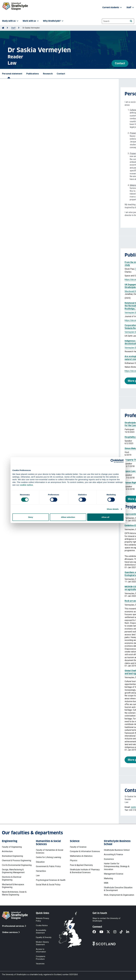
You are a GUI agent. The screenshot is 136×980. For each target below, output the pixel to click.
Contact (120, 63)
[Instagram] (117, 932)
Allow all (105, 517)
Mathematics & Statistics (81, 856)
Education (40, 862)
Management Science (114, 874)
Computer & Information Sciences (85, 851)
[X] (110, 932)
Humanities (41, 871)
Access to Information (41, 950)
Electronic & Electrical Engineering (12, 878)
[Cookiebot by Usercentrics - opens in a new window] (112, 461)
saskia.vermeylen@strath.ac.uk (26, 807)
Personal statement (12, 74)
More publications (20, 381)
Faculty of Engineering (12, 847)
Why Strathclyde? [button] (53, 21)
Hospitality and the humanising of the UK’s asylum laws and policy (37, 437)
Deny (31, 517)
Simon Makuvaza (14, 448)
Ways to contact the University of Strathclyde (106, 920)
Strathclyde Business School (117, 850)
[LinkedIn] (129, 932)
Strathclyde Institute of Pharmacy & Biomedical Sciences (85, 871)
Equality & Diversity (44, 937)
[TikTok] (123, 932)
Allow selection (68, 517)
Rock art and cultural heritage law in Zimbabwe (28, 601)
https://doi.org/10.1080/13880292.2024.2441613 (28, 320)
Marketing (108, 878)
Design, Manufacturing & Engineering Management (13, 871)
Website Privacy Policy (42, 920)
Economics (109, 859)
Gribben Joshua (75, 291)
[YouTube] (103, 932)
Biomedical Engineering (12, 856)
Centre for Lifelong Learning (48, 857)
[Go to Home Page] (3, 28)
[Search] (131, 21)
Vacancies (40, 964)
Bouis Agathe (48, 291)
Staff (13, 28)
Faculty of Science (78, 847)
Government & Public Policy (48, 866)
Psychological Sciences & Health (51, 880)
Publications (33, 74)
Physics (74, 860)
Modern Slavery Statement (42, 943)
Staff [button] (131, 7)
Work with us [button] (31, 21)
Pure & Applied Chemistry (81, 865)
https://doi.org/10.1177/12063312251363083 (27, 280)
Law (38, 875)
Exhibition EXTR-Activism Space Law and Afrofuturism (32, 525)
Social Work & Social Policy (48, 885)
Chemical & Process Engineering (16, 860)
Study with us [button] (10, 21)
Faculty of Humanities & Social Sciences (50, 851)
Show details (113, 509)
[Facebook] (96, 932)
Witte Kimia (52, 269)
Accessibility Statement (41, 931)
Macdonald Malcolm (15, 291)
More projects (18, 760)
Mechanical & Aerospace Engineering (13, 886)
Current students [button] (112, 7)
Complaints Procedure (41, 958)
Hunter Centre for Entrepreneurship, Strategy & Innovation (117, 866)
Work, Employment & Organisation (119, 895)
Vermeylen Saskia (37, 269)
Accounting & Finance (113, 854)
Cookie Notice (42, 926)
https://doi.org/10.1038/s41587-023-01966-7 (27, 371)
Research (48, 74)
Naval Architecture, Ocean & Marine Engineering (14, 893)
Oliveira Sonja (22, 269)
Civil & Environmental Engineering (17, 865)
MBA (106, 883)
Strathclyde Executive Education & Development (118, 889)
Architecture (7, 851)
